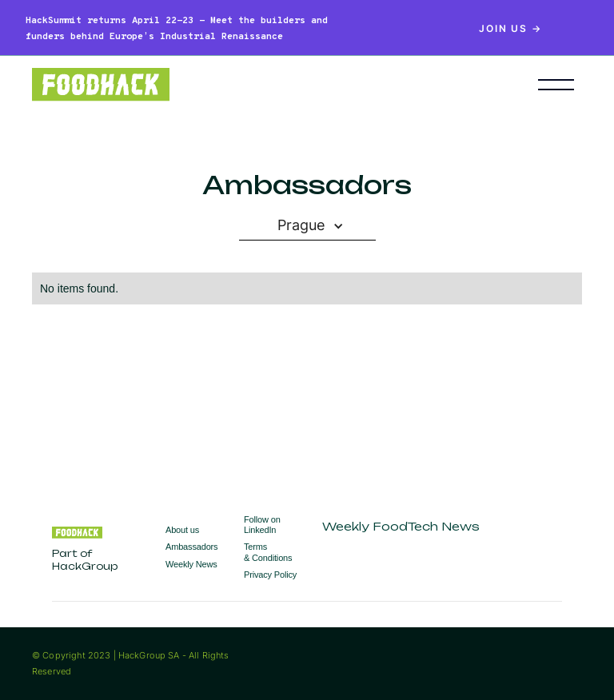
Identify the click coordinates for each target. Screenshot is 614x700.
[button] (556, 85)
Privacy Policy (270, 575)
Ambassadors (191, 547)
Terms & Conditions (268, 552)
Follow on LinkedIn (262, 525)
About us (182, 530)
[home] (261, 85)
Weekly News (191, 564)
